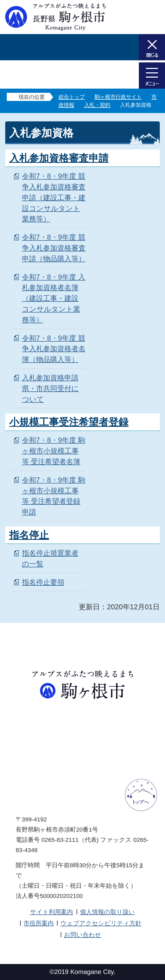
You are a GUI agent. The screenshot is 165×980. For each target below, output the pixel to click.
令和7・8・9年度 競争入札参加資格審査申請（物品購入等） (54, 248)
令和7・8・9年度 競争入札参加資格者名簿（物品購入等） (54, 349)
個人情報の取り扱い (107, 912)
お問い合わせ (83, 935)
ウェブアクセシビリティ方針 (101, 923)
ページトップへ (141, 795)
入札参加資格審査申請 (59, 158)
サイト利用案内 (52, 912)
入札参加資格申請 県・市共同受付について (50, 388)
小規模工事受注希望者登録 (69, 422)
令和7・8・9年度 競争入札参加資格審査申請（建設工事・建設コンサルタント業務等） (54, 197)
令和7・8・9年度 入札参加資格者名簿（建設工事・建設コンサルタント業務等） (54, 298)
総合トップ (72, 97)
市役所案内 (39, 923)
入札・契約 (97, 105)
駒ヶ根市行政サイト (118, 97)
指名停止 (29, 535)
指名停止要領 (43, 582)
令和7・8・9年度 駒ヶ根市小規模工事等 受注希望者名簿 (54, 451)
